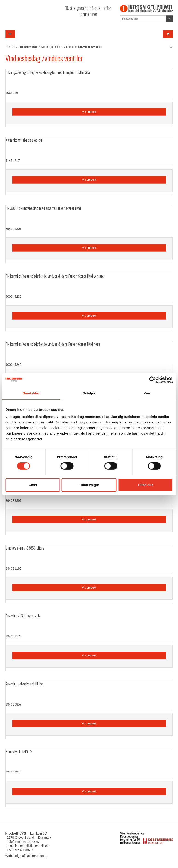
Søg (169, 18)
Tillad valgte (89, 485)
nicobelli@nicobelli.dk (33, 846)
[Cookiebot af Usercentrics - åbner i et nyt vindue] (153, 380)
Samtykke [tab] (31, 393)
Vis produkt (89, 112)
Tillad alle (145, 485)
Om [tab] (147, 393)
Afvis (33, 485)
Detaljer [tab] (89, 393)
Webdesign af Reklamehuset (26, 856)
